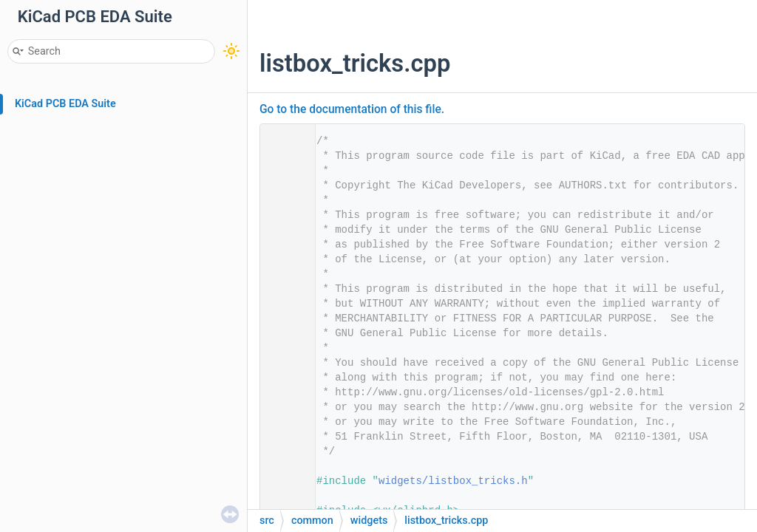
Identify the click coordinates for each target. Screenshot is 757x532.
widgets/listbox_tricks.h (453, 481)
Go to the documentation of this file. (352, 109)
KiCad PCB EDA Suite (65, 104)
